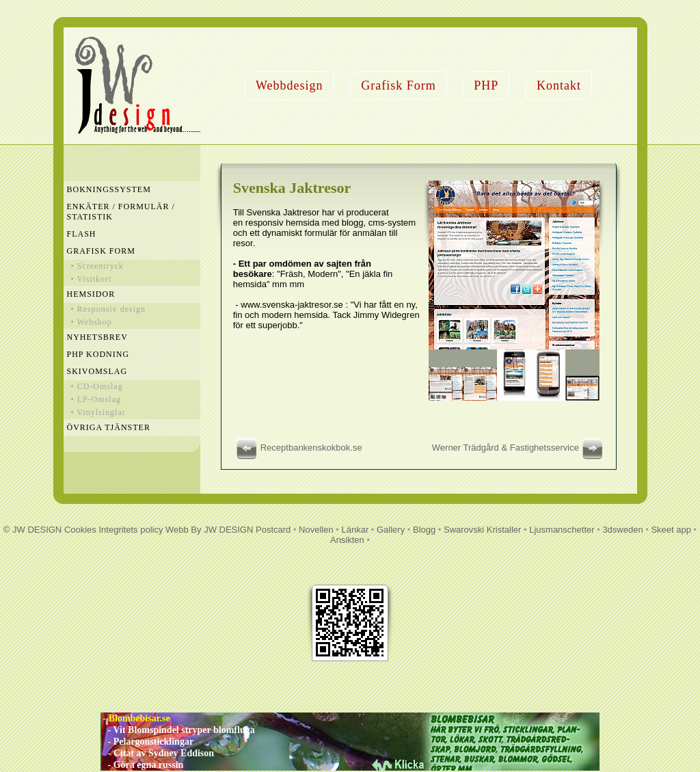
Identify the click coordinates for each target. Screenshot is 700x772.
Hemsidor (91, 294)
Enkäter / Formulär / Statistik (121, 212)
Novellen (316, 530)
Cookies (80, 530)
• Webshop (92, 322)
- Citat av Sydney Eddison (157, 753)
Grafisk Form (399, 85)
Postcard (273, 530)
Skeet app (671, 530)
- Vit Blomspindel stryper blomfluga (178, 730)
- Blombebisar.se (135, 718)
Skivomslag (97, 371)
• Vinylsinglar (98, 412)
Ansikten (347, 540)
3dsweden (622, 530)
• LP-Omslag (96, 399)
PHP (486, 85)
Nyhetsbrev (97, 337)
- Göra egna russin (142, 765)
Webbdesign (290, 85)
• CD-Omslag (97, 386)
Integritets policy (131, 530)
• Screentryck (98, 266)
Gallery (391, 530)
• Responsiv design (109, 309)
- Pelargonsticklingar (147, 742)
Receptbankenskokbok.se (298, 448)
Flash (82, 234)
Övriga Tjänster (109, 427)
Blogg (424, 530)
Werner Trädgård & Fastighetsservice (519, 448)
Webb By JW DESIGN (209, 530)
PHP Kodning (98, 354)
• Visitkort (92, 279)
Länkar (355, 530)
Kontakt (559, 85)
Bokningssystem (109, 189)
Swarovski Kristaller (482, 530)
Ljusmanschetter (562, 530)
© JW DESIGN (32, 530)
